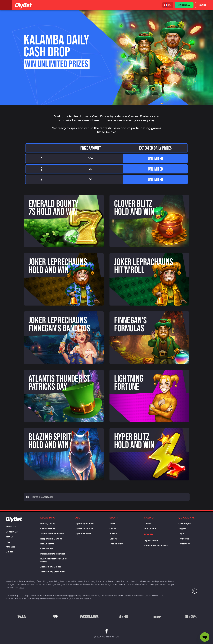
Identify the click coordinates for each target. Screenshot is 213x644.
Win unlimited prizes (57, 64)
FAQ (8, 542)
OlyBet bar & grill (84, 529)
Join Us (10, 537)
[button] (168, 5)
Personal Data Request (53, 554)
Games (148, 524)
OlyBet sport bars (84, 524)
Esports (113, 539)
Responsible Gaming (51, 539)
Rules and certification (156, 545)
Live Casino (150, 529)
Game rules (47, 549)
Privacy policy (48, 524)
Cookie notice (48, 529)
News (112, 524)
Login (181, 534)
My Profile (184, 539)
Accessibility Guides (51, 567)
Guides (10, 552)
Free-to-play (116, 544)
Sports (113, 529)
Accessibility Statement (53, 572)
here (22, 587)
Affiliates (10, 547)
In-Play (113, 534)
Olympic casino (83, 534)
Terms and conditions (52, 534)
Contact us (12, 532)
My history (184, 544)
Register (183, 529)
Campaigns (185, 524)
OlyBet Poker (151, 541)
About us (11, 527)
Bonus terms (47, 544)
